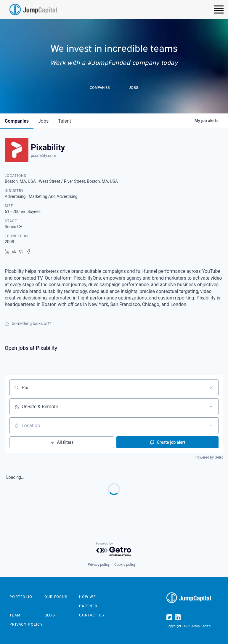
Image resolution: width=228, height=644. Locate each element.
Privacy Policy (26, 624)
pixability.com (44, 156)
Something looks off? (28, 323)
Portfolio (21, 597)
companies (17, 121)
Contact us (92, 615)
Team (15, 615)
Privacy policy (99, 565)
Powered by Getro (209, 457)
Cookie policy (125, 565)
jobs (43, 121)
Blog (50, 615)
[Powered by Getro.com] (114, 550)
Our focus (56, 597)
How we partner (88, 601)
